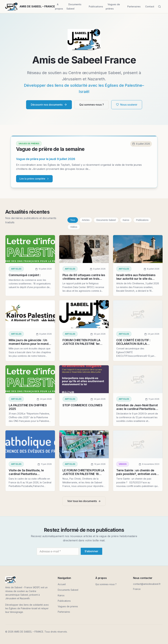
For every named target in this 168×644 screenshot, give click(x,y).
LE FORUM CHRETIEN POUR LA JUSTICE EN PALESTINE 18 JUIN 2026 (83, 474)
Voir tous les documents (84, 501)
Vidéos (74, 227)
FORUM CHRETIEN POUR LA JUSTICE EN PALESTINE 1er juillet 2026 (81, 344)
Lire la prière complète (34, 179)
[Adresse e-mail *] (58, 551)
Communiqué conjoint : (25, 275)
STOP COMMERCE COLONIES (82, 405)
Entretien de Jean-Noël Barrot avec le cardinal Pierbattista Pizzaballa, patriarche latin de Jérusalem (137, 411)
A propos (59, 6)
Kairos (126, 220)
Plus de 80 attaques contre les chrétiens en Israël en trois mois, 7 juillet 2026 (84, 279)
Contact (150, 6)
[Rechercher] (159, 7)
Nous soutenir (127, 105)
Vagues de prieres (68, 606)
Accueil (62, 584)
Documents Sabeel (74, 6)
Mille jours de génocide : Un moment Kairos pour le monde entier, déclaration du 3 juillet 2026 (29, 345)
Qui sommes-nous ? (92, 105)
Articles (86, 220)
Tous (73, 220)
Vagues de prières (113, 6)
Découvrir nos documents (49, 105)
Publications (96, 6)
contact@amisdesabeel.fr (147, 584)
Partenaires (134, 6)
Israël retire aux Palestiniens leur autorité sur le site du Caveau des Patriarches (136, 279)
